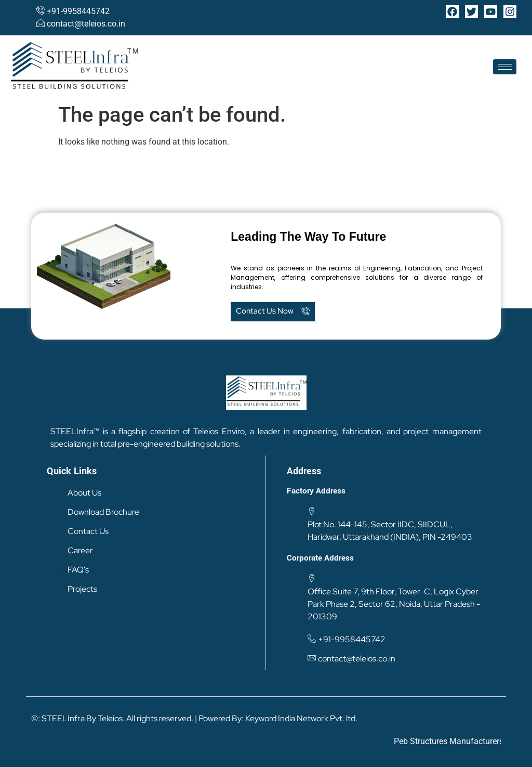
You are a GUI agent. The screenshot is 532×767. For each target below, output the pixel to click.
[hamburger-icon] (505, 67)
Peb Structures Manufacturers (459, 741)
